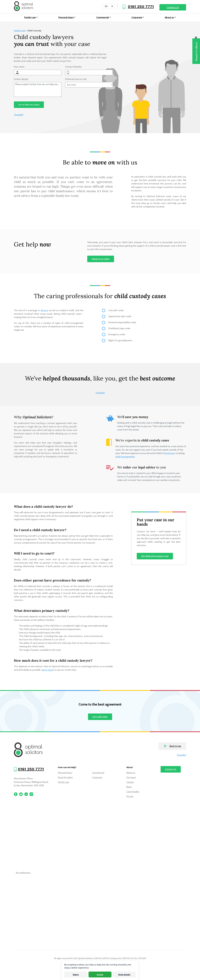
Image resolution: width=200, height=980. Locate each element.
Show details (124, 975)
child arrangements (125, 457)
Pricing (130, 797)
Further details (21, 80)
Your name (19, 67)
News (129, 787)
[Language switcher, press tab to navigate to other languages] (109, 6)
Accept (100, 975)
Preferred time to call (76, 80)
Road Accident (65, 778)
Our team (131, 778)
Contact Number (73, 67)
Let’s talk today (100, 717)
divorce (44, 311)
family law (169, 454)
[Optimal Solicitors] (24, 6)
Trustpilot (19, 115)
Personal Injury (66, 18)
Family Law (30, 18)
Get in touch (48, 670)
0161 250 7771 (141, 6)
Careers (130, 783)
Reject (76, 975)
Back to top (172, 747)
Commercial (103, 18)
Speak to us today (101, 259)
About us (169, 18)
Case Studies (133, 792)
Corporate (137, 18)
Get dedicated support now (155, 557)
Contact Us (173, 7)
